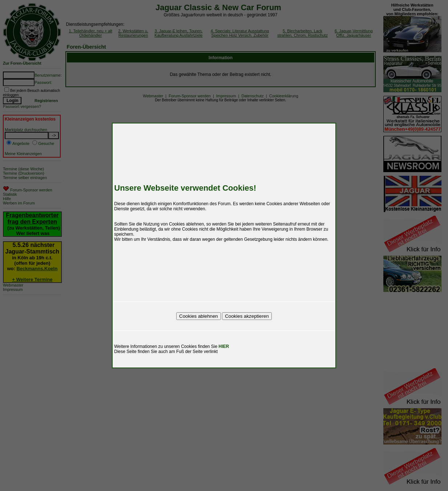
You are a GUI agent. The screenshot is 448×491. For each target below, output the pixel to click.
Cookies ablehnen (199, 316)
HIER (224, 346)
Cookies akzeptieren (247, 316)
